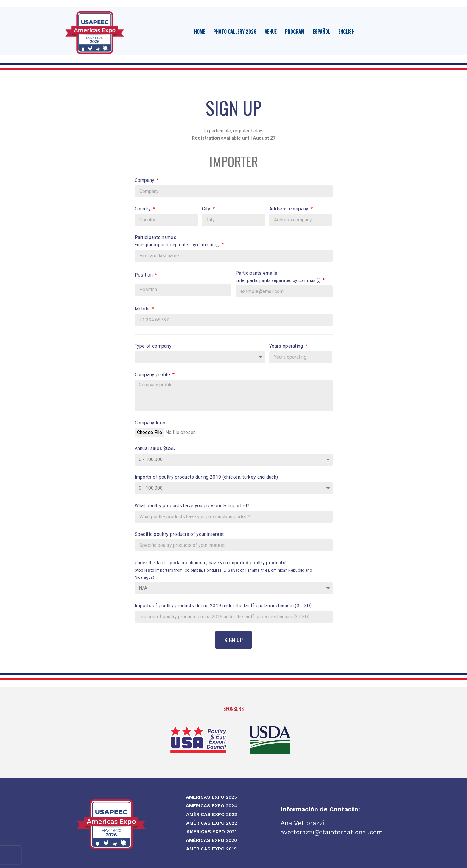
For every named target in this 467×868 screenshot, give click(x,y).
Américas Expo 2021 (212, 832)
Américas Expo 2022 (212, 823)
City (207, 209)
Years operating (287, 346)
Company (145, 180)
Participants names (178, 241)
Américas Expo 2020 (211, 840)
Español (321, 32)
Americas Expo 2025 (211, 797)
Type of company (154, 346)
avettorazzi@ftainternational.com (332, 832)
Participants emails (279, 277)
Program (295, 32)
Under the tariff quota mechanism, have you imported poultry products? (224, 570)
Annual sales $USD (155, 448)
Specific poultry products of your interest (179, 534)
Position (144, 275)
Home (200, 32)
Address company (289, 209)
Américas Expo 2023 (212, 814)
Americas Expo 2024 (212, 806)
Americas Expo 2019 (211, 849)
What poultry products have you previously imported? (192, 506)
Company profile (153, 375)
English (346, 32)
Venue (271, 32)
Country (143, 209)
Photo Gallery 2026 (235, 32)
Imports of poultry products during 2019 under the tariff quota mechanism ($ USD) (223, 606)
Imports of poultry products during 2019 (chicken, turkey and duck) (206, 477)
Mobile (143, 309)
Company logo (150, 423)
